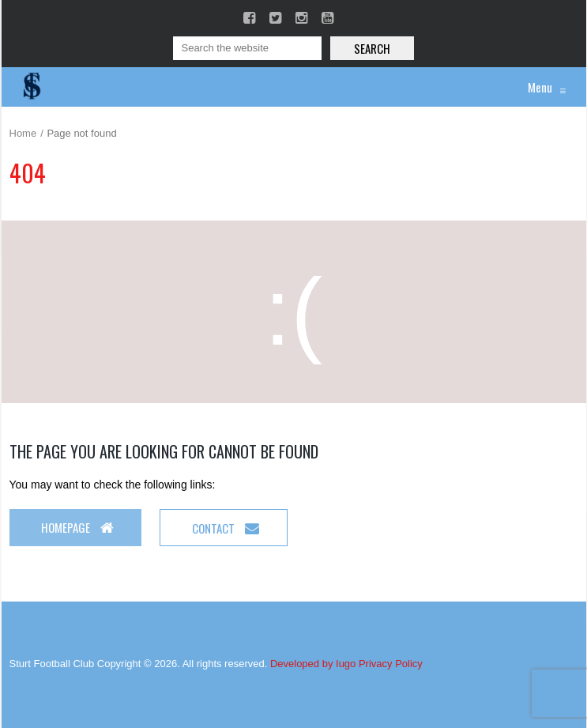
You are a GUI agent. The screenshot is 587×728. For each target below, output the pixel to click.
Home (23, 133)
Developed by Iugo (313, 664)
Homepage (77, 527)
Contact (226, 528)
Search (372, 48)
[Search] (247, 48)
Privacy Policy (391, 664)
